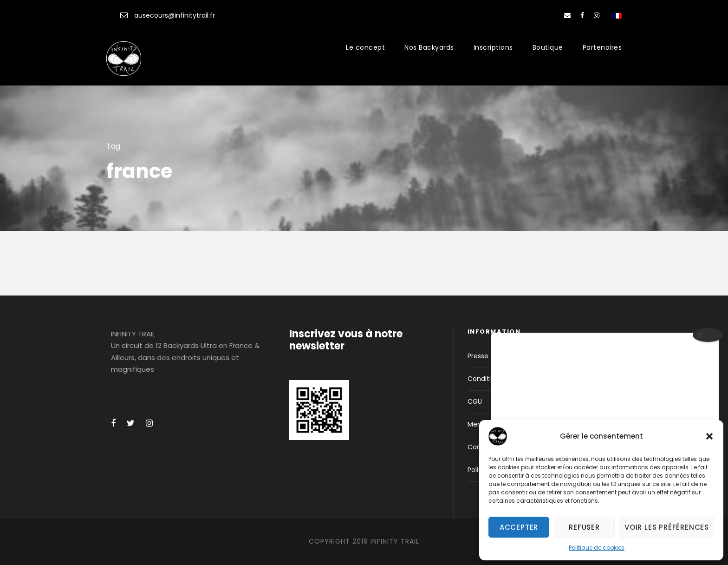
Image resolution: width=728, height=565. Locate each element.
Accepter (519, 527)
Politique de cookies (597, 548)
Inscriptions (493, 47)
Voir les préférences (667, 527)
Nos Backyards (429, 47)
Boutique (548, 47)
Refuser (584, 527)
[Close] (708, 335)
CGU (475, 401)
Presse (478, 356)
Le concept (365, 47)
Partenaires (602, 47)
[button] (709, 436)
